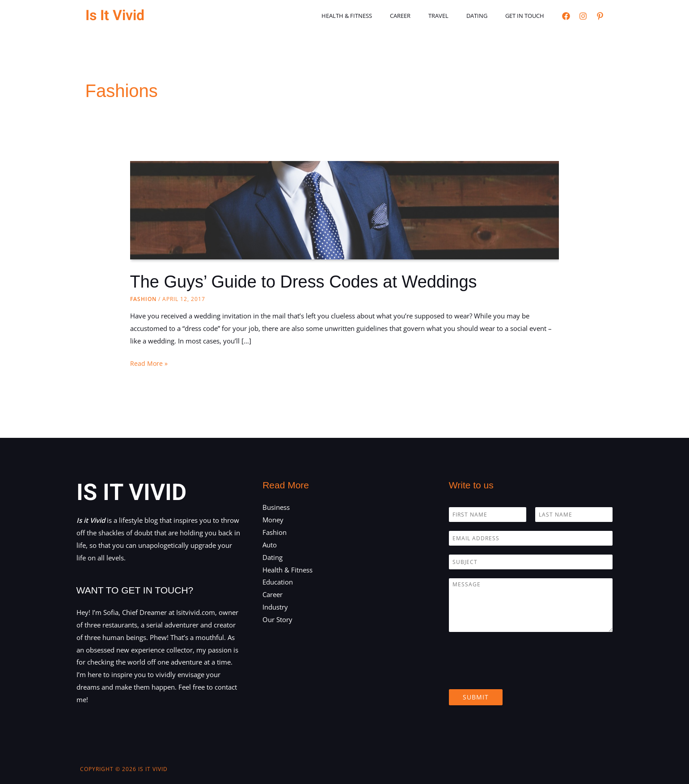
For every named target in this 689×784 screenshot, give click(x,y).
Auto (270, 545)
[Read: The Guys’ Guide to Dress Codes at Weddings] (345, 241)
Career (422, 16)
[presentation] (517, 674)
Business (276, 507)
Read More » (149, 364)
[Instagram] (583, 16)
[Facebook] (566, 16)
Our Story (277, 619)
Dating (486, 16)
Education (278, 582)
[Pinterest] (600, 16)
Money (273, 520)
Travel (454, 16)
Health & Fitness (375, 16)
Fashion (143, 299)
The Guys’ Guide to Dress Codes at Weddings (313, 281)
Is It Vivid (115, 15)
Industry (275, 607)
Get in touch (528, 16)
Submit (476, 697)
